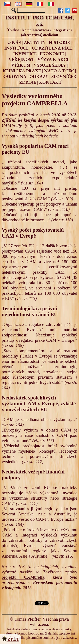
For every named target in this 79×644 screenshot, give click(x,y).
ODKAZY (39, 76)
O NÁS (14, 42)
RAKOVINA (14, 76)
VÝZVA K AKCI (53, 59)
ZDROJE (28, 82)
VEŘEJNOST (21, 59)
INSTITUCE (17, 48)
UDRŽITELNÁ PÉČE (52, 48)
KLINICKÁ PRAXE (22, 71)
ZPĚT (11, 639)
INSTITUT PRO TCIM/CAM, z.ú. (39, 21)
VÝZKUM (21, 65)
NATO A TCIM (59, 71)
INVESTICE (25, 54)
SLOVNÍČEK (64, 76)
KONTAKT (50, 82)
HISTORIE (59, 42)
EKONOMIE (52, 54)
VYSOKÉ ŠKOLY (50, 65)
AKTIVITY (35, 42)
